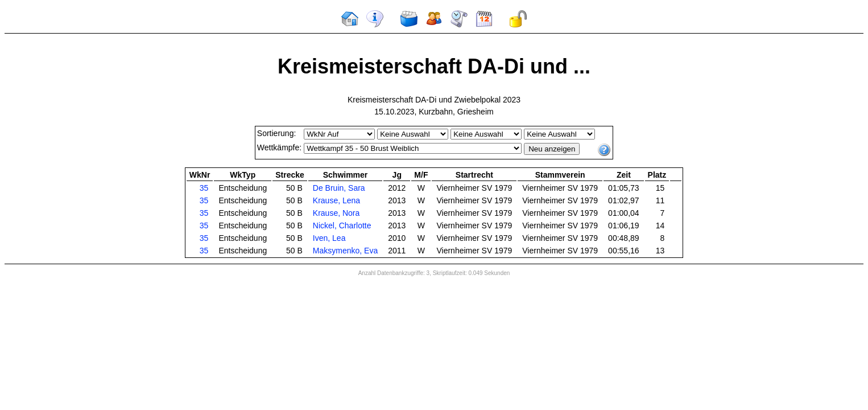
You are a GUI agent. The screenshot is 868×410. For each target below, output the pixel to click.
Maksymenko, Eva (345, 251)
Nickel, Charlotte (342, 225)
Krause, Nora (336, 213)
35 (204, 188)
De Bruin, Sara (339, 188)
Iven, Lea (329, 238)
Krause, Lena (336, 200)
